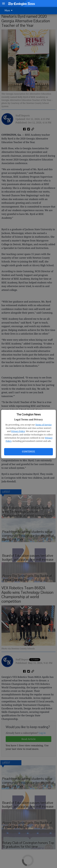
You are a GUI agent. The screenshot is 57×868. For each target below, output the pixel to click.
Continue (28, 452)
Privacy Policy (18, 431)
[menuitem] (9, 11)
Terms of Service (43, 425)
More (9, 11)
